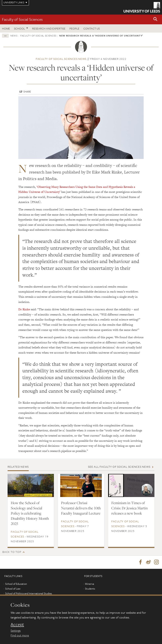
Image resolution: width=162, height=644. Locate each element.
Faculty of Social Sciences (22, 19)
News (14, 36)
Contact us (92, 28)
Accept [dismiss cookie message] (17, 624)
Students (90, 589)
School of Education (16, 584)
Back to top (12, 552)
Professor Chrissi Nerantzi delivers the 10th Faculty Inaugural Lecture (81, 508)
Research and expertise (49, 28)
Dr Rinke (24, 309)
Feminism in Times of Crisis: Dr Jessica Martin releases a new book (129, 508)
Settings (16, 630)
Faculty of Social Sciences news (61, 59)
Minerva (89, 584)
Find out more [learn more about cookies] (20, 635)
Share (27, 92)
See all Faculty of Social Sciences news (119, 467)
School (19, 28)
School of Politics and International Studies (29, 593)
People (74, 28)
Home (6, 28)
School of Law (13, 589)
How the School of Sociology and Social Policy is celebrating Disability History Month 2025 (30, 513)
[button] (155, 19)
